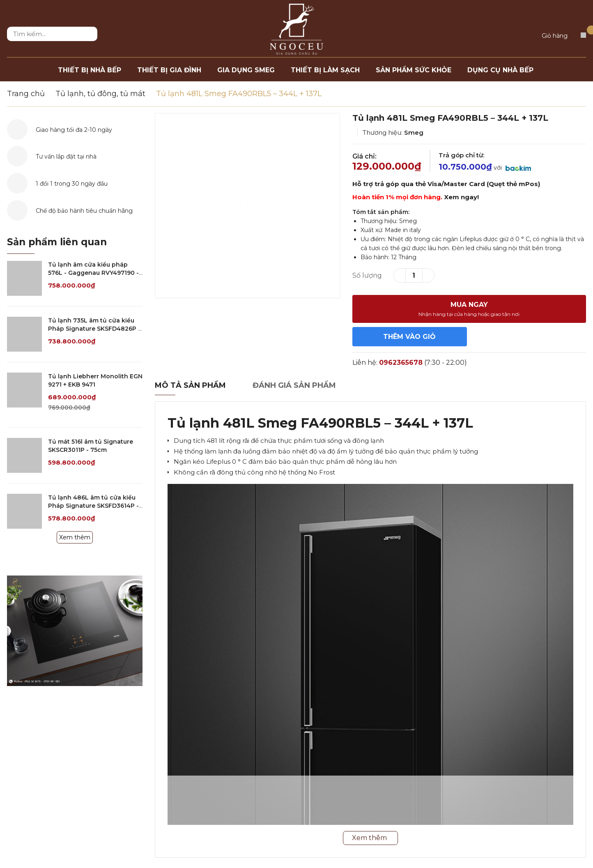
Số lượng (367, 275)
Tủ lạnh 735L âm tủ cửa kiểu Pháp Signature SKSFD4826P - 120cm (94, 328)
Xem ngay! (461, 197)
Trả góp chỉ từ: (461, 155)
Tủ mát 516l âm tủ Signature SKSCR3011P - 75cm (91, 446)
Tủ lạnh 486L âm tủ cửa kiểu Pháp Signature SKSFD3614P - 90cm (93, 505)
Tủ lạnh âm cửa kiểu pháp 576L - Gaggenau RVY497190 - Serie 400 (93, 273)
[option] (247, 206)
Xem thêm (75, 537)
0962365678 (401, 363)
